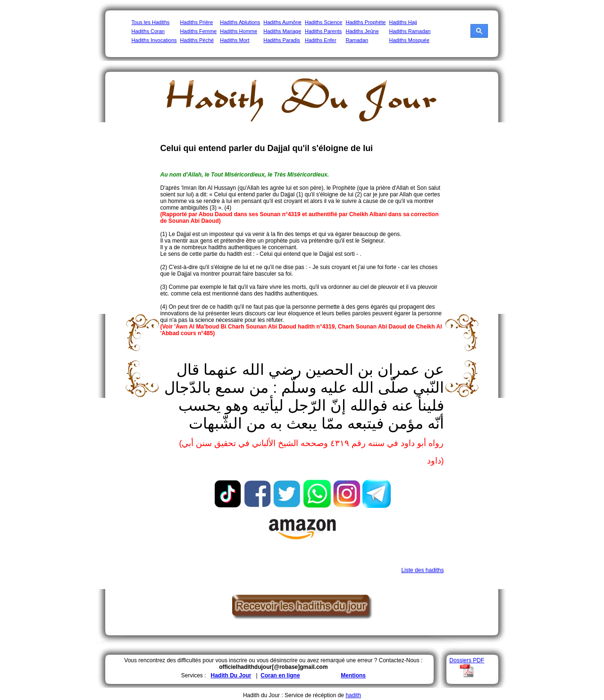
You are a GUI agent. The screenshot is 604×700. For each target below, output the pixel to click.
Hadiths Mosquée (409, 40)
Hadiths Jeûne (362, 31)
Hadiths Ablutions (240, 22)
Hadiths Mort (235, 40)
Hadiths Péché (197, 40)
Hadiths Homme (239, 31)
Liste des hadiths (422, 570)
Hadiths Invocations (154, 40)
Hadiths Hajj (403, 22)
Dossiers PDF (467, 660)
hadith (353, 695)
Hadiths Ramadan (410, 31)
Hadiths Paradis (282, 40)
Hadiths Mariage (282, 31)
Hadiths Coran (148, 31)
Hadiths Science (324, 22)
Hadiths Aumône (282, 22)
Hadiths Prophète (365, 22)
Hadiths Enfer (321, 40)
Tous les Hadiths (151, 22)
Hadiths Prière (197, 22)
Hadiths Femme (199, 31)
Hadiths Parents (323, 31)
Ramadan (357, 40)
